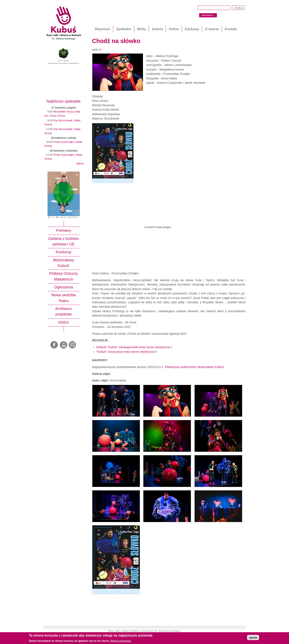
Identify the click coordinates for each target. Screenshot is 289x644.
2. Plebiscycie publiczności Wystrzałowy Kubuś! (193, 367)
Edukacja (192, 29)
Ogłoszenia (64, 287)
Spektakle (124, 29)
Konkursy (64, 252)
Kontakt (231, 29)
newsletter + (208, 15)
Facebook (55, 345)
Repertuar (103, 29)
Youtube (64, 345)
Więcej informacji (121, 641)
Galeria (157, 29)
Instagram (73, 345)
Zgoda (253, 637)
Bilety (142, 29)
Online (174, 29)
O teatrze (212, 29)
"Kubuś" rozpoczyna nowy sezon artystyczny (127, 352)
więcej (80, 163)
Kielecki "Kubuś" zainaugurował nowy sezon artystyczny (134, 347)
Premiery (64, 231)
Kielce (64, 322)
